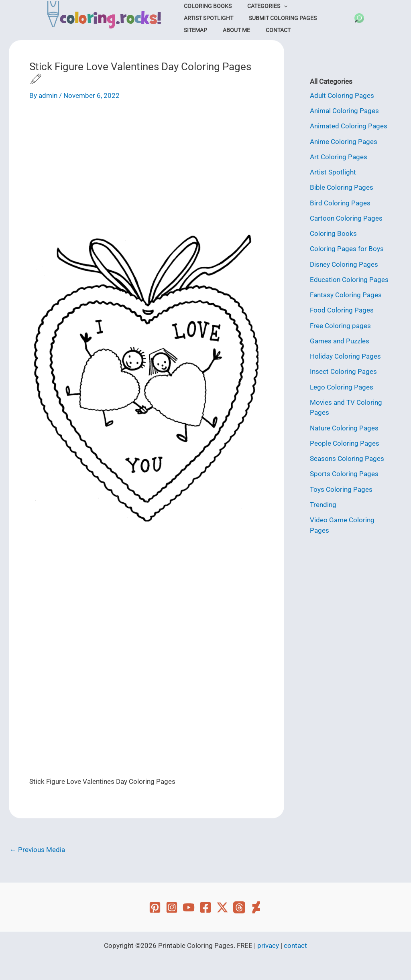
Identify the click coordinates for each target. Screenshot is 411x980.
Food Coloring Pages (342, 310)
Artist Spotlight (316, 6)
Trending (323, 505)
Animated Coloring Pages (349, 126)
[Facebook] (205, 907)
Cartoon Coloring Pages (346, 218)
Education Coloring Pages (349, 280)
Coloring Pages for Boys (347, 249)
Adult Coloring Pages (342, 95)
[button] (359, 18)
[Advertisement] (146, 170)
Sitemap (272, 18)
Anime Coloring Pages (344, 142)
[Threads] (239, 907)
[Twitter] (222, 907)
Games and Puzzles (340, 341)
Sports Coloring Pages (344, 474)
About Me (308, 18)
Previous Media (37, 850)
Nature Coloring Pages (344, 428)
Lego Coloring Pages (342, 387)
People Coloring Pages (345, 443)
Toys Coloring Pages (341, 489)
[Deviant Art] (256, 907)
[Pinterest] (155, 907)
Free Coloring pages (340, 326)
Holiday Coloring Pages (345, 356)
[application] (277, 6)
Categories (260, 6)
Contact (194, 30)
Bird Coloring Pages (340, 203)
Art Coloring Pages (339, 157)
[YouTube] (189, 907)
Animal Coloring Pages (344, 111)
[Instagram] (172, 907)
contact (295, 946)
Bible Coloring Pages (342, 187)
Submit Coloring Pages (216, 18)
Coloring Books (206, 6)
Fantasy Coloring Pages (346, 295)
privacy (268, 946)
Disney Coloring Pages (344, 264)
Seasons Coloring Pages (347, 459)
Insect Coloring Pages (343, 371)
